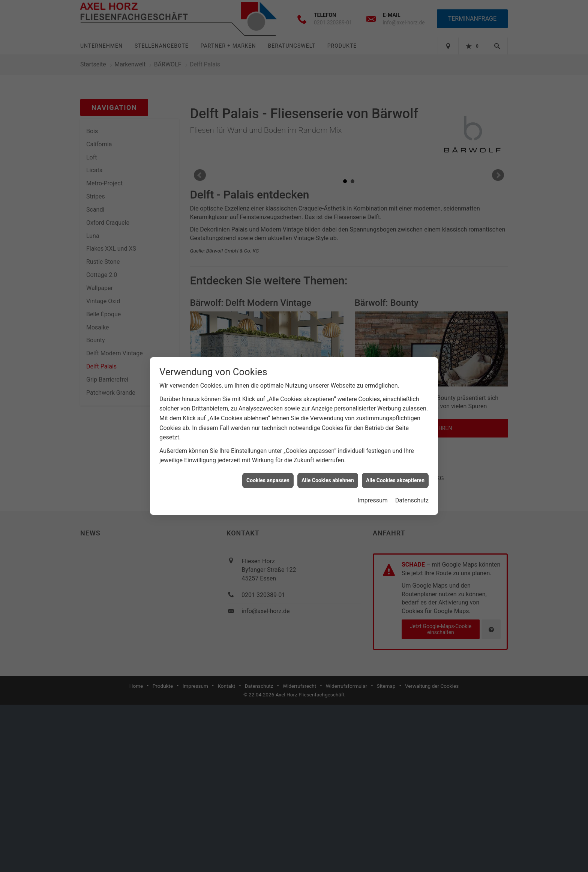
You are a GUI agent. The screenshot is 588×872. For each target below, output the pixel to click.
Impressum (373, 500)
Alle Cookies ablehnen (328, 480)
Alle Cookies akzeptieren (395, 480)
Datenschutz (412, 500)
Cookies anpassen (268, 480)
